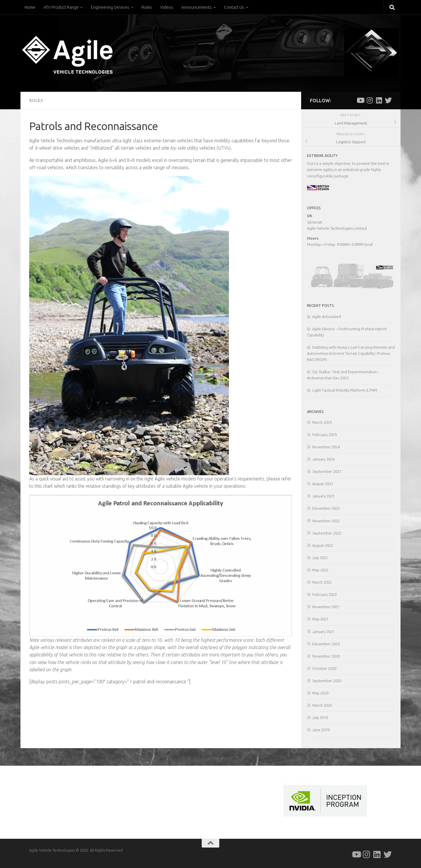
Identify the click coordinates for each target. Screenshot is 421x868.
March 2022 (322, 582)
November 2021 (326, 607)
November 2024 (326, 447)
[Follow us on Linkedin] (379, 100)
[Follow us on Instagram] (370, 100)
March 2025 (322, 422)
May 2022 (320, 570)
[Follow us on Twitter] (388, 100)
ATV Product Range (61, 7)
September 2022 (327, 533)
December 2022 (326, 508)
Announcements (196, 7)
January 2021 (323, 632)
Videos (167, 7)
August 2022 (323, 545)
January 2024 (323, 459)
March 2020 (322, 705)
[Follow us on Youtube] (360, 100)
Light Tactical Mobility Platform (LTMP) (345, 390)
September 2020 (327, 681)
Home (30, 7)
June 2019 (321, 730)
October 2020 (324, 668)
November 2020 (326, 656)
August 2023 (323, 484)
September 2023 (327, 471)
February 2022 (325, 594)
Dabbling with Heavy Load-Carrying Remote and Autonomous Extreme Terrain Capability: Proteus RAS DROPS (351, 353)
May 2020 (320, 693)
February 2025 (325, 435)
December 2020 (326, 644)
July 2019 (320, 717)
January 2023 (323, 496)
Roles (147, 7)
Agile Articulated (327, 317)
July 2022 (320, 558)
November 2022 (326, 521)
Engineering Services (110, 7)
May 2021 (320, 619)
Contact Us (234, 7)
